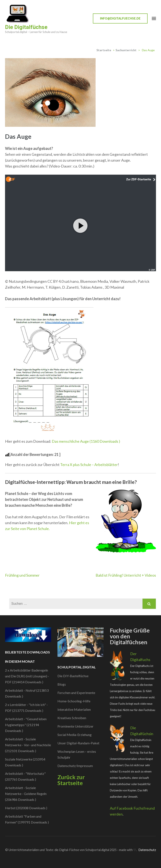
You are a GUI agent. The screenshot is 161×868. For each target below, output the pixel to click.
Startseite (104, 50)
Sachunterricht (126, 50)
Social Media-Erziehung (75, 735)
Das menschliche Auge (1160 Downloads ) (86, 441)
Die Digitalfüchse (26, 27)
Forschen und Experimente (76, 693)
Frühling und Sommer (22, 575)
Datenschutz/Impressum (75, 766)
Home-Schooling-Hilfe (74, 701)
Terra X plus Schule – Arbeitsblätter (89, 465)
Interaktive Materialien (74, 709)
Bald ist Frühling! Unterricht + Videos (126, 575)
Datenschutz (147, 850)
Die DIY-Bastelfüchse (73, 676)
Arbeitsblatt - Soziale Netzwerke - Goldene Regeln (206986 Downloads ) (26, 794)
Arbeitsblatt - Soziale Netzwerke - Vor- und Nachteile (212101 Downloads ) (28, 745)
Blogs (62, 684)
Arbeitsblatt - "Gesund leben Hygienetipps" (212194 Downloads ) (26, 725)
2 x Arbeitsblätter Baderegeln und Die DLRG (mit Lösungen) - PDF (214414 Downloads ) (27, 676)
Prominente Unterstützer (75, 726)
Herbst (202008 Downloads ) (26, 808)
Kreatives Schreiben (72, 718)
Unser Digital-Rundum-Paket (78, 743)
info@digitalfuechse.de (120, 18)
